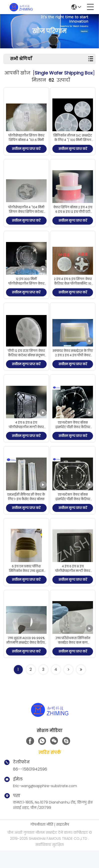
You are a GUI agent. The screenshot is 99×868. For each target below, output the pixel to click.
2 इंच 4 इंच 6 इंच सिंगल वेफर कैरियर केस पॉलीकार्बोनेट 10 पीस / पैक (73, 290)
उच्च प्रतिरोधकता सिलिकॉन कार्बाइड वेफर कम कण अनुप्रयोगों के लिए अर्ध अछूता (73, 660)
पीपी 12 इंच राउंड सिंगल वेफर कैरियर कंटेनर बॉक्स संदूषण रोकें (26, 364)
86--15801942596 (30, 787)
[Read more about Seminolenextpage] (68, 687)
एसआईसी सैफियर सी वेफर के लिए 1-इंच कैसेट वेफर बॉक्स (26, 510)
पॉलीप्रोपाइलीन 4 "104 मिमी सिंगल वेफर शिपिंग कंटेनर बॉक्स (26, 216)
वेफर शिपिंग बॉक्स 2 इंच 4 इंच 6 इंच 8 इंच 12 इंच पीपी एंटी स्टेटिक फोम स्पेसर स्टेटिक (73, 216)
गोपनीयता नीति (42, 842)
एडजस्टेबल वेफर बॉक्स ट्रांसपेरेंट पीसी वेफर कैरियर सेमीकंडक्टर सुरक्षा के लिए (73, 438)
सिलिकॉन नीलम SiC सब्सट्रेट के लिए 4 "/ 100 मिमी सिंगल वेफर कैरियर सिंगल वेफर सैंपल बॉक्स (73, 144)
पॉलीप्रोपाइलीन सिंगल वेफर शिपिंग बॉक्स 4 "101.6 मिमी (26, 140)
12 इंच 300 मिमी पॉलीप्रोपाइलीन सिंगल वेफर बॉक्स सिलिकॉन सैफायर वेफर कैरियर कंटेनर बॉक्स (26, 292)
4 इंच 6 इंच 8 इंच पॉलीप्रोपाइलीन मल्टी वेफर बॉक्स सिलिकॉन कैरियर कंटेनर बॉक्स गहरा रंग (26, 440)
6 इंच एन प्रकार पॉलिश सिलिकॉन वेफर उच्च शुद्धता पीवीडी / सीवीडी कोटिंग (26, 586)
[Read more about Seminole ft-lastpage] (81, 687)
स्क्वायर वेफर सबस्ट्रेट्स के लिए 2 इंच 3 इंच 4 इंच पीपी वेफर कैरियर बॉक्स (73, 364)
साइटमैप (63, 842)
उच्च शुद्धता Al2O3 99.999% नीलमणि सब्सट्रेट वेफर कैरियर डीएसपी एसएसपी (26, 660)
